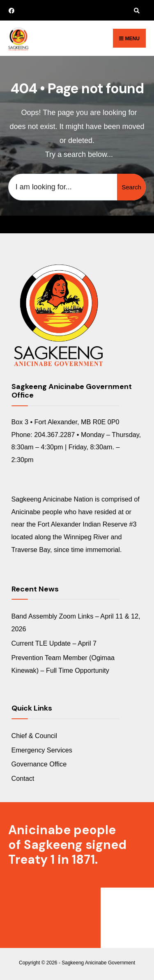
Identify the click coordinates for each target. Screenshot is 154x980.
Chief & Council (34, 736)
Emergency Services (42, 750)
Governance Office (39, 764)
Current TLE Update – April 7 (54, 643)
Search (131, 187)
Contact (23, 778)
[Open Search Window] (136, 10)
